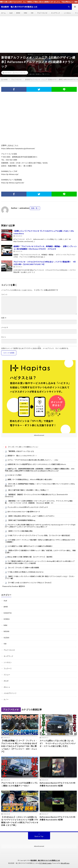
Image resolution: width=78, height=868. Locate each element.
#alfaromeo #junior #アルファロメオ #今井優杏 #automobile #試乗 (58, 784)
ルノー (6, 699)
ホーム (3, 13)
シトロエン (67, 13)
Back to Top (39, 836)
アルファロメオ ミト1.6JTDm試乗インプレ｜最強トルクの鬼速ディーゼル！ (20, 784)
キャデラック (56, 13)
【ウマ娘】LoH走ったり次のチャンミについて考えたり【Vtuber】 (30, 583)
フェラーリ (8, 668)
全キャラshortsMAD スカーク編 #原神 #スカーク (24, 512)
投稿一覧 (34, 208)
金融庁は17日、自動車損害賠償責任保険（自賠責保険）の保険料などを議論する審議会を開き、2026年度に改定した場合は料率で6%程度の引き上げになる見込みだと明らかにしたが (40, 470)
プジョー (7, 675)
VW (32, 13)
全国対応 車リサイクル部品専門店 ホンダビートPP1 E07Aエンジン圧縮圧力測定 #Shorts (37, 464)
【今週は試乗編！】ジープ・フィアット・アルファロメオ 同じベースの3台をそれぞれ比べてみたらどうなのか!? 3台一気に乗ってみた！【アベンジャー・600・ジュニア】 (19, 746)
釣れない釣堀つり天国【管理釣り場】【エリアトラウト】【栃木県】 (30, 557)
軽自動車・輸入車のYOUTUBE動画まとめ (45, 860)
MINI (25, 13)
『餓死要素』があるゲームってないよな (21, 451)
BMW (18, 13)
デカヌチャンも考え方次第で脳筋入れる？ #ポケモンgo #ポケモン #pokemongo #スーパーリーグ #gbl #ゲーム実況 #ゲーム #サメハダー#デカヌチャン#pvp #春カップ (40, 526)
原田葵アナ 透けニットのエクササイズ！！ (22, 456)
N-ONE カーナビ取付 (14, 475)
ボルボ (6, 681)
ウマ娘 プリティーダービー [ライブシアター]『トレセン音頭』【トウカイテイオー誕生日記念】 (39, 535)
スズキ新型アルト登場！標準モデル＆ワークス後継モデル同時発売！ (30, 546)
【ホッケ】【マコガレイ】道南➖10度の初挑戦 (23, 568)
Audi (11, 13)
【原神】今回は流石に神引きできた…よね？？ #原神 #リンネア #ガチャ (31, 516)
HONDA (7, 619)
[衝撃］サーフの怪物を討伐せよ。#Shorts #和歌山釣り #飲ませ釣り (30, 479)
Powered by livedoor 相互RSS (14, 586)
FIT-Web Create (45, 863)
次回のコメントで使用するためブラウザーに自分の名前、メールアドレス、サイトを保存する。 (35, 348)
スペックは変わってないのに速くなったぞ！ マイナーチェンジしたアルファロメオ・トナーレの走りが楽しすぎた (58, 743)
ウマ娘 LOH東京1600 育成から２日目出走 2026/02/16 (25, 572)
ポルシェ (7, 687)
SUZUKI (6, 638)
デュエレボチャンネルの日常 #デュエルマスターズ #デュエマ (28, 507)
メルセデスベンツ (10, 693)
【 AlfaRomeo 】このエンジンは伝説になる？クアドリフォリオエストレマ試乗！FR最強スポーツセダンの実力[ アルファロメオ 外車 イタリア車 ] (20, 821)
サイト (4, 337)
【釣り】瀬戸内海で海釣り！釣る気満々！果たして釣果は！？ (28, 490)
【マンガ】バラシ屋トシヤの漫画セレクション (23, 447)
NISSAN (6, 631)
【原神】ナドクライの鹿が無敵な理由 (20, 531)
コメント (4, 294)
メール (5, 327)
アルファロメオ (42, 13)
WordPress (65, 863)
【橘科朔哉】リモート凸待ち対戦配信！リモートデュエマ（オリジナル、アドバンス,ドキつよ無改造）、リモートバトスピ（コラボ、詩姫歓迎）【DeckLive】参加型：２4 (39, 502)
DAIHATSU (8, 613)
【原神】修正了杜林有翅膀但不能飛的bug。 (22, 520)
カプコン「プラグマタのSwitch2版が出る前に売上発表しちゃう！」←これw (33, 460)
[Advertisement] (39, 34)
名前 (4, 318)
